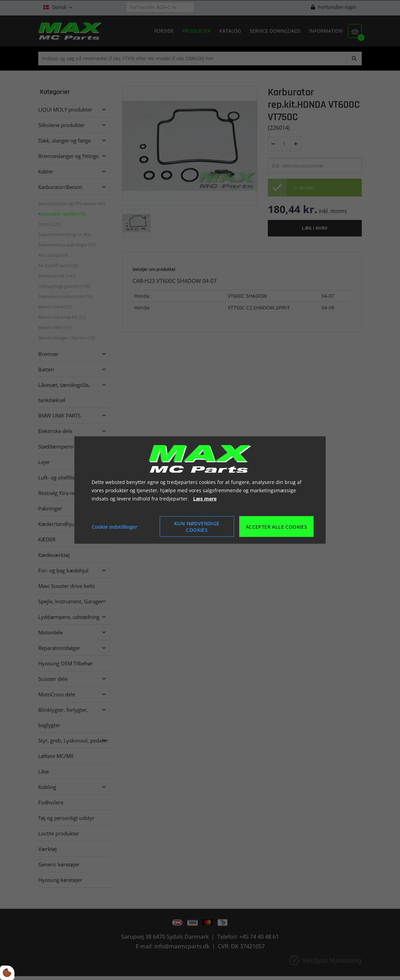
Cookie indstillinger (114, 526)
